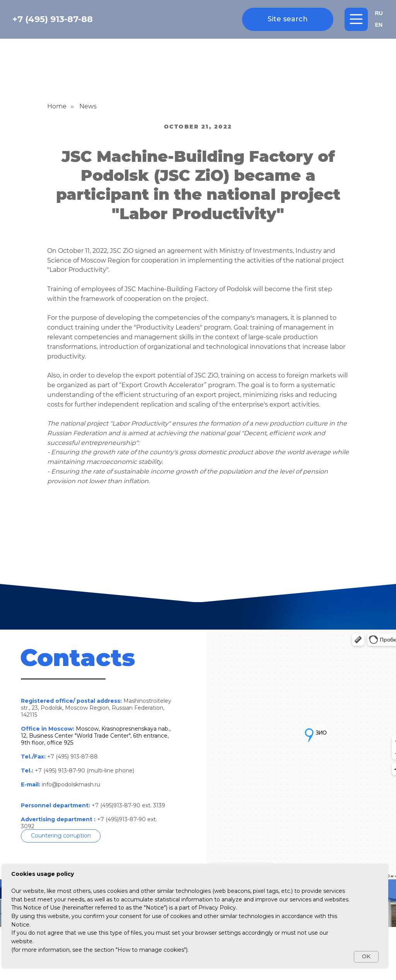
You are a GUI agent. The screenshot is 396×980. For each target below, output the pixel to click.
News (88, 106)
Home (57, 106)
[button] (61, 836)
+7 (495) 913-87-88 (53, 19)
